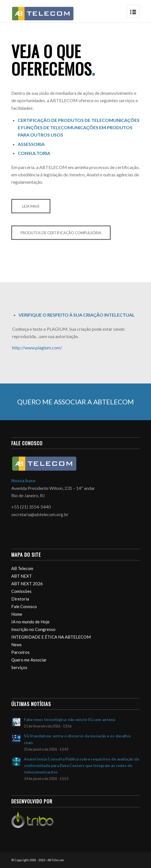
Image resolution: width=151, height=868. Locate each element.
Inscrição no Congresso (33, 629)
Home (17, 614)
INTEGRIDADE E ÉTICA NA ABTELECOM (51, 637)
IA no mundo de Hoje (30, 622)
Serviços (19, 667)
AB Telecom (22, 568)
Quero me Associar (29, 660)
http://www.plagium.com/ (37, 348)
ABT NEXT (22, 576)
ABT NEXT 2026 (27, 584)
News (16, 645)
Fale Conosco (24, 606)
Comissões (21, 591)
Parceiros (20, 652)
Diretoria (20, 599)
